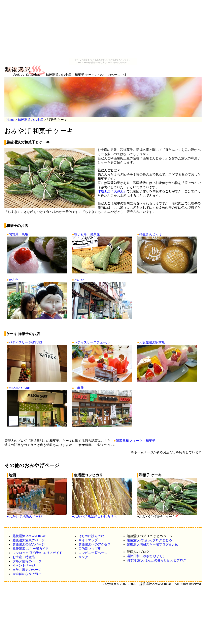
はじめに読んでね (91, 536)
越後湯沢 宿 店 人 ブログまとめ (149, 540)
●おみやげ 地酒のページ (37, 515)
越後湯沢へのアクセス (95, 544)
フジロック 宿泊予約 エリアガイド (37, 553)
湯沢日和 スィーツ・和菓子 (136, 441)
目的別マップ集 (90, 549)
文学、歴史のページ (27, 570)
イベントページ (24, 565)
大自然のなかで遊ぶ (27, 574)
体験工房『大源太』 (112, 191)
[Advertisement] (103, 30)
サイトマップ (88, 540)
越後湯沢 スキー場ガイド (31, 549)
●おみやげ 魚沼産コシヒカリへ (102, 515)
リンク (83, 557)
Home (10, 120)
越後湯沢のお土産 (31, 120)
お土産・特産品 (24, 557)
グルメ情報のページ (27, 561)
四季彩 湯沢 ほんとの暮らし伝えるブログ (157, 560)
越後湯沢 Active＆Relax (29, 536)
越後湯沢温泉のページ (29, 540)
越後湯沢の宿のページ (29, 544)
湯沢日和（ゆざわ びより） (146, 556)
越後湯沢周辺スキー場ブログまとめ (152, 544)
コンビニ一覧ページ (93, 553)
